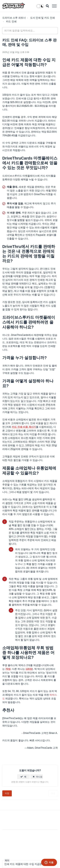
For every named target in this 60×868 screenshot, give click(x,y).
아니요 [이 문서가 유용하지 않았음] (39, 777)
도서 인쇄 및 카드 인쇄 (43, 18)
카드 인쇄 (11, 21)
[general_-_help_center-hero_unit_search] (30, 31)
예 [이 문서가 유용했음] (25, 777)
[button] (54, 6)
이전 (7, 793)
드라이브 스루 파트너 (14, 18)
